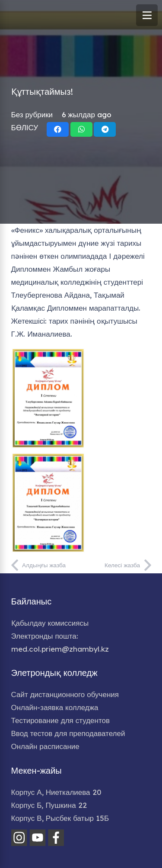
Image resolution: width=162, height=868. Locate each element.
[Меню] (147, 15)
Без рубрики (32, 114)
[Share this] (58, 129)
